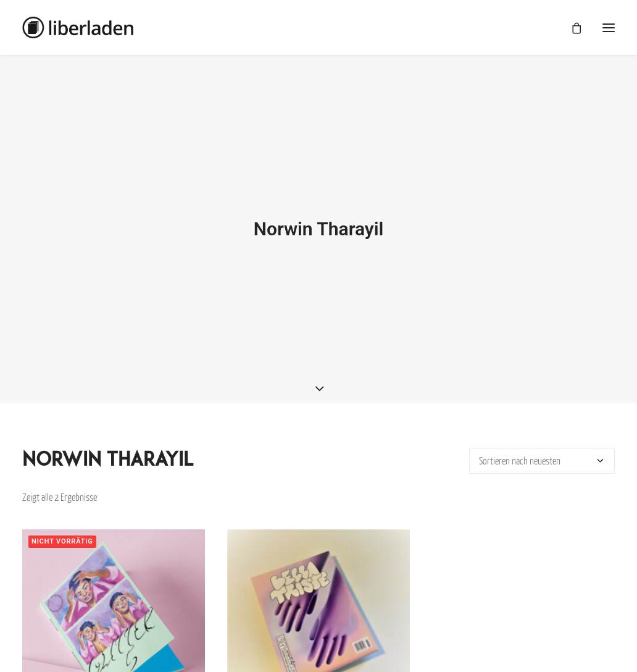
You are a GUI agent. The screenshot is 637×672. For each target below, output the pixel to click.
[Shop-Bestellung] (542, 458)
